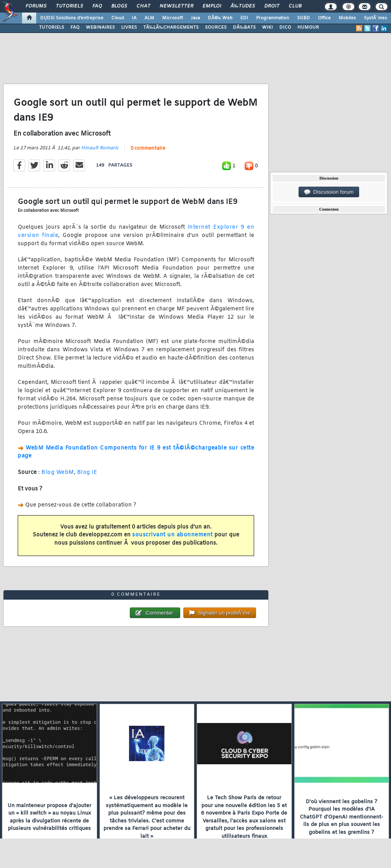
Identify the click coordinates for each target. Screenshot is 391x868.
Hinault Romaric (100, 148)
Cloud (118, 18)
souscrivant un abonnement (172, 535)
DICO (285, 28)
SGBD (303, 18)
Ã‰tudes (243, 6)
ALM (149, 18)
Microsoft (172, 18)
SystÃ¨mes (375, 18)
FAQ (97, 6)
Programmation (273, 18)
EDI (244, 18)
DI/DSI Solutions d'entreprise (72, 18)
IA (134, 18)
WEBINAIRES (100, 28)
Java (195, 18)
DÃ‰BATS (244, 28)
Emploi (212, 6)
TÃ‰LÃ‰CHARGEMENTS (171, 28)
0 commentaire (148, 149)
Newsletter (176, 6)
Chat (143, 6)
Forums (36, 6)
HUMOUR (308, 28)
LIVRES (129, 28)
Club (295, 6)
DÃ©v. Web (220, 18)
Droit (272, 6)
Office (324, 18)
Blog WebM (58, 473)
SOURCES (216, 28)
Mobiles (347, 18)
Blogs (119, 6)
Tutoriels (69, 6)
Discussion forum (329, 192)
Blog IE (87, 473)
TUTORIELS (52, 28)
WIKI (267, 28)
